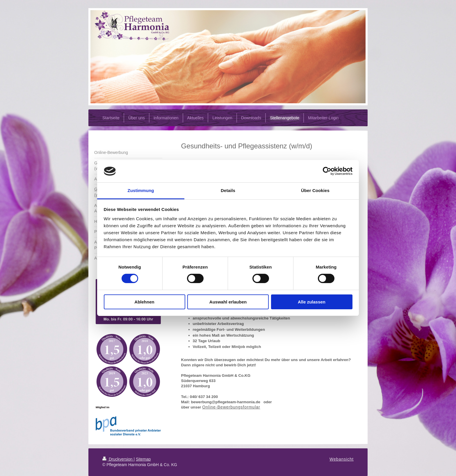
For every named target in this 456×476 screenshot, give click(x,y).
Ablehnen (144, 302)
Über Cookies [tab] (315, 190)
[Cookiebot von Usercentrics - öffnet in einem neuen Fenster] (327, 171)
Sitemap (143, 459)
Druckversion (118, 459)
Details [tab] (228, 190)
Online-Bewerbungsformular (231, 407)
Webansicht (342, 459)
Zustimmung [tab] (141, 190)
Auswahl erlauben (228, 302)
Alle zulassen (312, 302)
